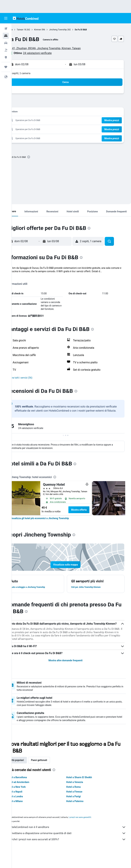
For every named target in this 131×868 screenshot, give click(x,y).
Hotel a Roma (79, 802)
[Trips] (6, 67)
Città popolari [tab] (28, 775)
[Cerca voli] (6, 29)
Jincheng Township (70, 30)
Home (22, 30)
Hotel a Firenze (80, 807)
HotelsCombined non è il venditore (73, 842)
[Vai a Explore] (6, 57)
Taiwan (32, 30)
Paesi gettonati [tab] (51, 775)
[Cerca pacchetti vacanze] (6, 50)
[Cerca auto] (6, 43)
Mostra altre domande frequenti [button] (71, 675)
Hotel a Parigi (79, 811)
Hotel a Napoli (27, 807)
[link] (51, 529)
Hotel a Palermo (81, 816)
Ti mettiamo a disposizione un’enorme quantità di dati (73, 848)
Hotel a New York (28, 802)
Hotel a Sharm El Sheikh (85, 792)
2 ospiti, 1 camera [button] (32, 73)
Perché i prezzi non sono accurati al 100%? (73, 854)
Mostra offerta (91, 521)
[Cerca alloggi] (6, 36)
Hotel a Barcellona (29, 792)
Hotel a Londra (27, 811)
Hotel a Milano (27, 816)
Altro (21, 278)
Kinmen (49, 30)
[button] (6, 18)
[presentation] (40, 157)
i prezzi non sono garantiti (92, 832)
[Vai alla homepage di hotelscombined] (26, 18)
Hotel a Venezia (81, 797)
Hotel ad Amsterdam (30, 797)
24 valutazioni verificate (49, 53)
